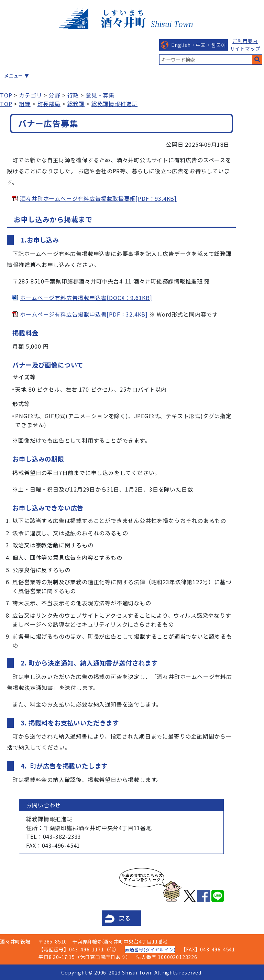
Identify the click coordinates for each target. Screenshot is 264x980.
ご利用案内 (245, 41)
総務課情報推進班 (114, 104)
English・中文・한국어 (199, 45)
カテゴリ (30, 95)
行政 (73, 95)
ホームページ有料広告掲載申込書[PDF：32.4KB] (84, 314)
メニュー (14, 76)
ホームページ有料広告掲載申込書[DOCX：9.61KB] (86, 298)
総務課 (76, 104)
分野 (55, 95)
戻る (125, 918)
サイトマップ (245, 49)
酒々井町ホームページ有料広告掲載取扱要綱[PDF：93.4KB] (98, 198)
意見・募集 (100, 95)
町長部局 (49, 104)
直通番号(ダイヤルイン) (150, 950)
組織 (25, 104)
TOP (6, 95)
